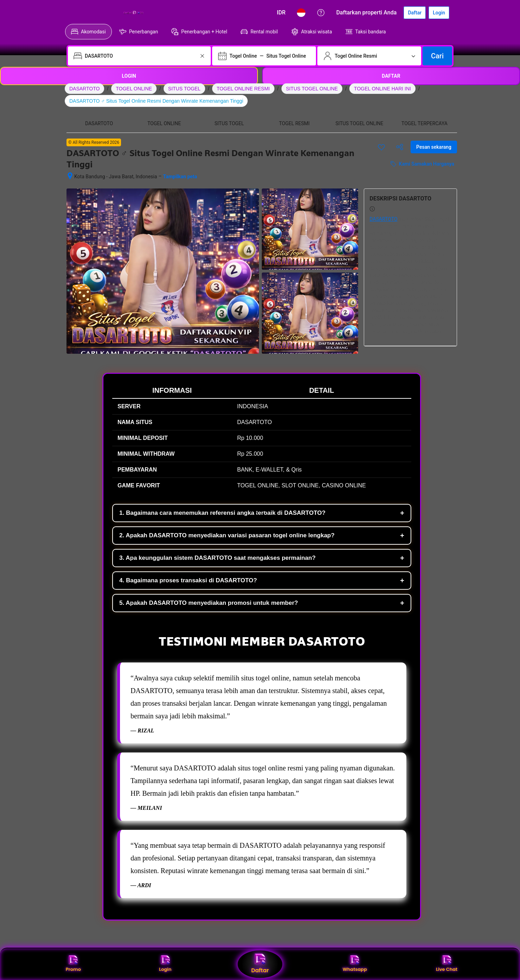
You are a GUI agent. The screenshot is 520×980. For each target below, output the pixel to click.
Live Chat (447, 964)
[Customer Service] (321, 13)
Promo (73, 964)
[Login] (439, 13)
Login (165, 964)
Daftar (260, 964)
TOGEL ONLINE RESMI (243, 89)
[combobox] (140, 56)
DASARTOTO (84, 89)
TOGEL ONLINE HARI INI (382, 89)
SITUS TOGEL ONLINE (312, 89)
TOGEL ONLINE (134, 89)
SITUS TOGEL (184, 89)
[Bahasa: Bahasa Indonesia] (301, 13)
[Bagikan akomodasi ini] (400, 147)
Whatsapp (355, 964)
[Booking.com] (108, 13)
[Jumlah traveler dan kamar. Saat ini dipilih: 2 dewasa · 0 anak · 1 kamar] (369, 56)
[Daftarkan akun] (415, 13)
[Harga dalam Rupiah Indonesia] (281, 13)
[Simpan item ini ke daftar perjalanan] (381, 147)
